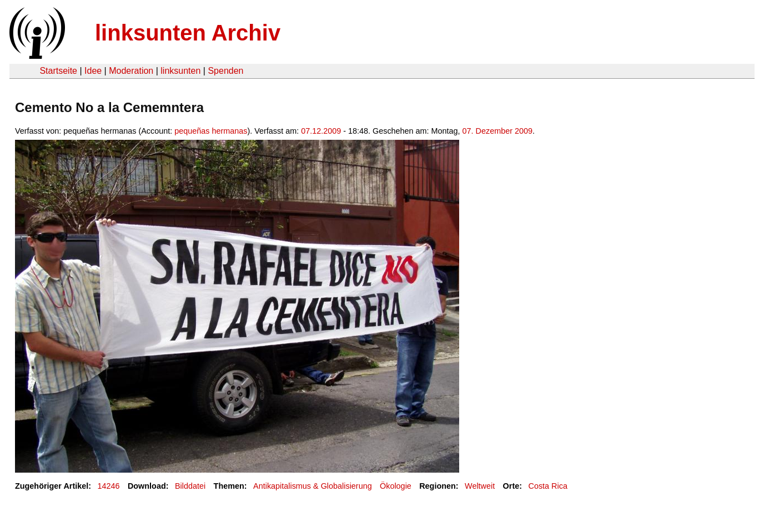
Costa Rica (548, 486)
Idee (93, 71)
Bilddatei (190, 486)
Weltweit (480, 486)
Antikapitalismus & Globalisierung (313, 486)
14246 (109, 486)
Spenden (225, 71)
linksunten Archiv (188, 33)
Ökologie (396, 486)
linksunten (180, 71)
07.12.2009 (321, 131)
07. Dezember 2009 (497, 131)
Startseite (58, 71)
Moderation (131, 71)
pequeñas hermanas (211, 131)
